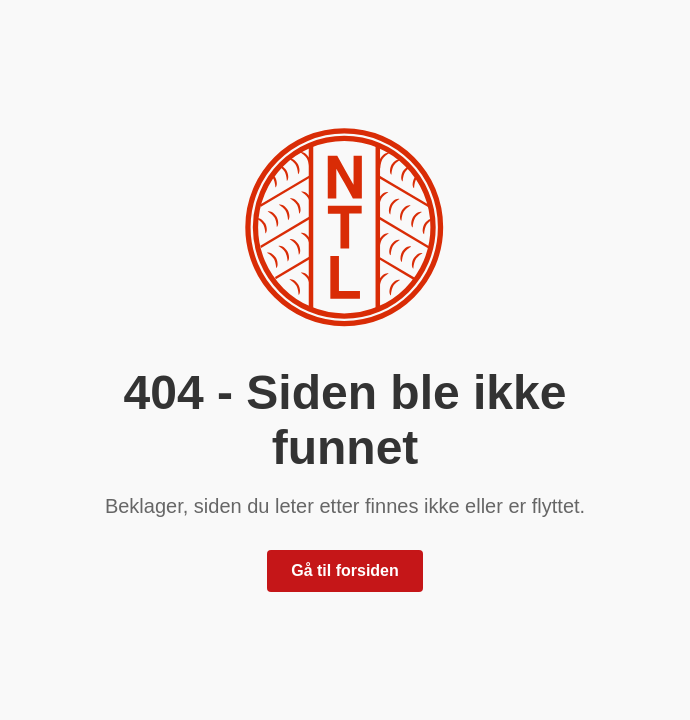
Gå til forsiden (345, 570)
